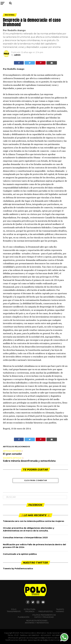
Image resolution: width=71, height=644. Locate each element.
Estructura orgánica (30, 610)
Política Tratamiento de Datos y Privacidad (44, 616)
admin (17, 55)
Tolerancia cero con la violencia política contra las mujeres (34, 521)
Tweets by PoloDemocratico (18, 569)
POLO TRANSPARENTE (14, 610)
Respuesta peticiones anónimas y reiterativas (37, 622)
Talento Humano (60, 610)
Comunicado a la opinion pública (20, 554)
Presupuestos (46, 611)
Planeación (24, 617)
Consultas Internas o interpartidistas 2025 (25, 538)
